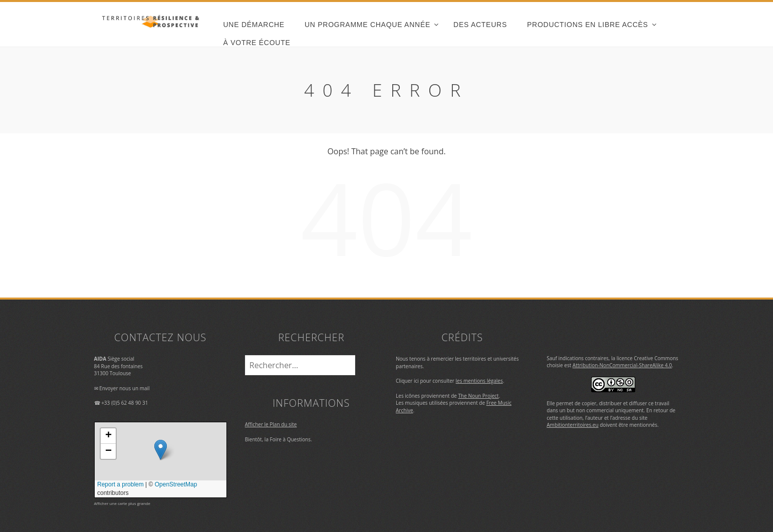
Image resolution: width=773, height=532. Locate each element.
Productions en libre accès (588, 25)
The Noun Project (479, 396)
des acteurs (480, 25)
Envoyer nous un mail (124, 388)
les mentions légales (479, 381)
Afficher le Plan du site (271, 424)
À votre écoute (257, 43)
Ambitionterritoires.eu (572, 425)
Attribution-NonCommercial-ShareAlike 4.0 (622, 365)
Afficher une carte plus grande (122, 503)
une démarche (254, 25)
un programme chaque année (367, 25)
